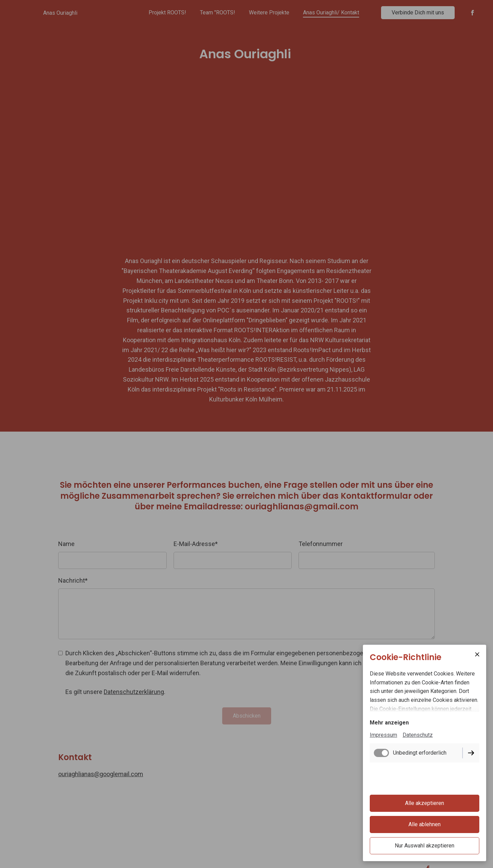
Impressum (383, 735)
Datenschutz (418, 735)
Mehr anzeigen (389, 723)
